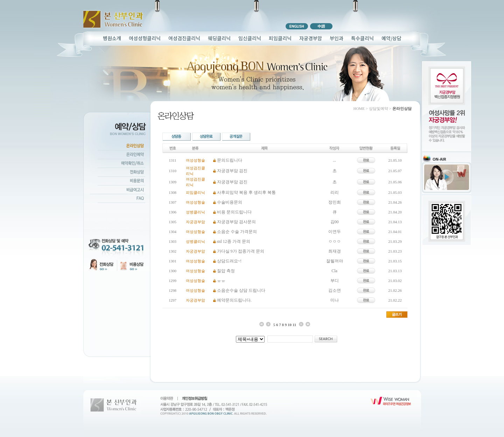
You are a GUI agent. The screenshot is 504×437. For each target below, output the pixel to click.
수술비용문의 (230, 202)
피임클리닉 (280, 38)
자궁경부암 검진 (232, 171)
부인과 (337, 38)
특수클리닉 (362, 38)
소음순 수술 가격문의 (237, 232)
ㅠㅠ (221, 281)
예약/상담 (391, 38)
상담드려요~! (229, 261)
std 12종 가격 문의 (234, 241)
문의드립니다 (230, 160)
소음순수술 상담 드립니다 (241, 290)
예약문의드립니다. (234, 300)
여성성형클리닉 (145, 38)
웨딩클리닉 (219, 38)
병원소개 (112, 38)
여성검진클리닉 (184, 38)
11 (294, 325)
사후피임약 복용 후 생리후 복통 (246, 192)
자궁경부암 (311, 38)
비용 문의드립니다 (234, 212)
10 (290, 325)
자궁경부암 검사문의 (236, 222)
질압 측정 (226, 271)
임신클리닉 (250, 38)
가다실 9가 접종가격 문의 (241, 251)
